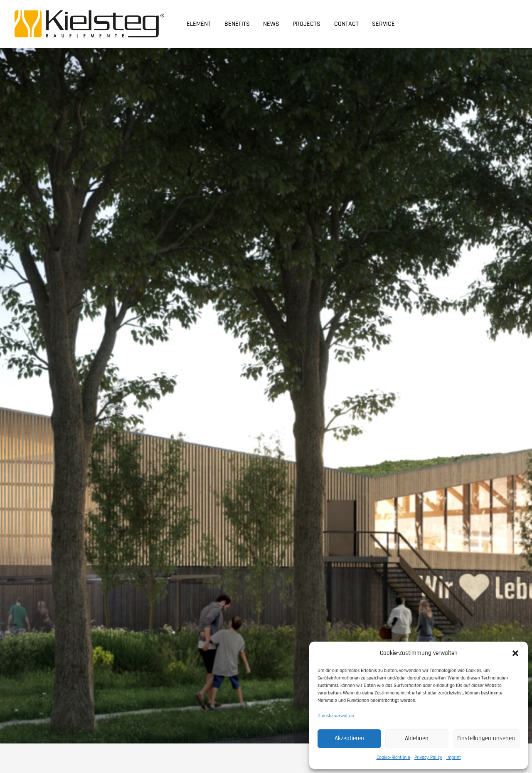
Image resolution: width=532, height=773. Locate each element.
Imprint (454, 757)
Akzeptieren (349, 738)
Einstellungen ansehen (486, 738)
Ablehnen (417, 738)
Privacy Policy (428, 757)
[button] (515, 653)
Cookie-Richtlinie (393, 757)
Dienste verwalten (336, 716)
